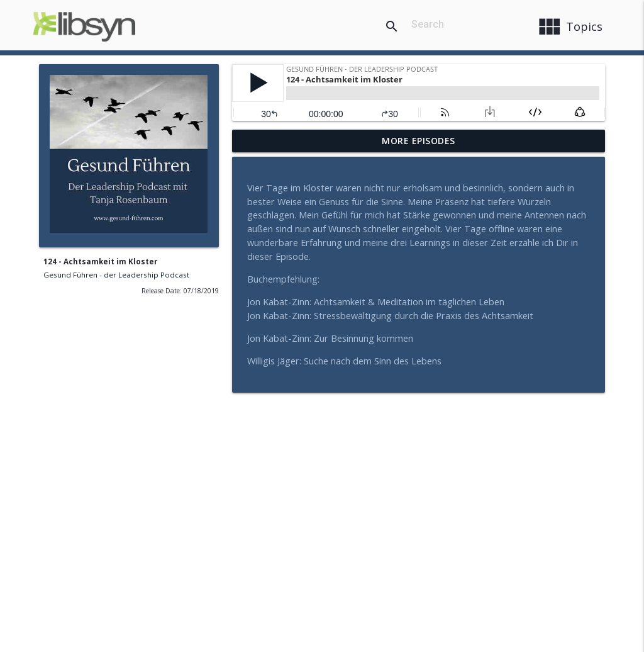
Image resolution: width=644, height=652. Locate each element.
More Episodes (419, 141)
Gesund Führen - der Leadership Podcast (116, 275)
